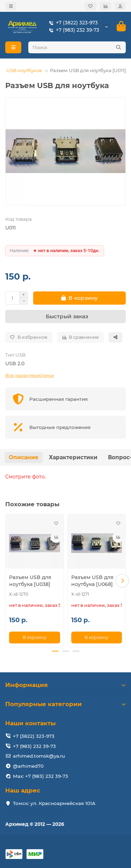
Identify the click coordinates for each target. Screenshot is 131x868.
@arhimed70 (28, 766)
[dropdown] (11, 6)
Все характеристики (30, 375)
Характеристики (73, 457)
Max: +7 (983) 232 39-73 (41, 776)
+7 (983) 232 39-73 (73, 30)
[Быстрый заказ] (65, 316)
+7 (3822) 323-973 (72, 23)
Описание (24, 457)
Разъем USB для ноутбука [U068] (92, 581)
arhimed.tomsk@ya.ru (39, 756)
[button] (122, 581)
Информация (65, 685)
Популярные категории (65, 704)
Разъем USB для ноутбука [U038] (30, 581)
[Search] (77, 47)
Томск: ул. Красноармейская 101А (54, 803)
